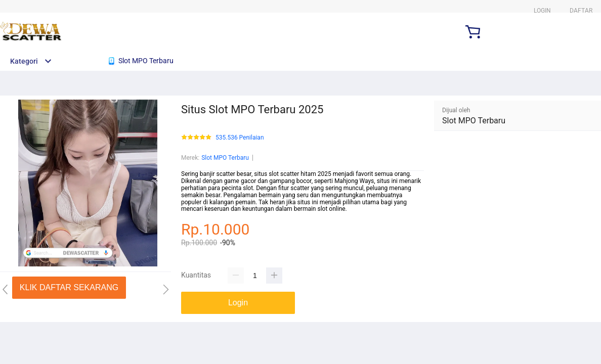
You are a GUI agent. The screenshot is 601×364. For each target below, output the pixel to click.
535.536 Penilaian (240, 138)
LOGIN (542, 11)
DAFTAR (581, 11)
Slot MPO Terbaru (225, 158)
